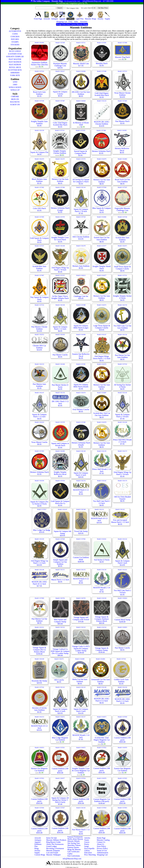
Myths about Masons (75, 839)
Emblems (38, 844)
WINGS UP (15, 90)
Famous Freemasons (75, 837)
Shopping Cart (102, 855)
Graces (87, 842)
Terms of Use (102, 851)
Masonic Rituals (73, 841)
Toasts (87, 840)
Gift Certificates (73, 852)
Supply (37, 853)
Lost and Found (52, 853)
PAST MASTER (15, 59)
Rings (37, 848)
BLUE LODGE (15, 51)
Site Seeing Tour (74, 843)
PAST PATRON (15, 65)
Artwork (38, 838)
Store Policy (101, 846)
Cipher (70, 854)
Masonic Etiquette (53, 851)
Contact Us (101, 842)
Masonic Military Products (56, 840)
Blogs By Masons (74, 849)
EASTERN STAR (15, 54)
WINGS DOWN (15, 87)
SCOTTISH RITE (15, 70)
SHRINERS (15, 73)
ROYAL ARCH (15, 67)
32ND (15, 82)
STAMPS (15, 42)
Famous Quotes (73, 847)
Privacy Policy (102, 848)
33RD (15, 85)
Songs (86, 846)
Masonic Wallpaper (54, 855)
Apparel (37, 842)
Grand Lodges (52, 846)
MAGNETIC (15, 102)
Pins (36, 846)
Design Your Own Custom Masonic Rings (72, 24)
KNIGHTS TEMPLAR (15, 57)
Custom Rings (40, 855)
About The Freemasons (55, 844)
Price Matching (90, 855)
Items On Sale (52, 838)
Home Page (101, 838)
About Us (101, 844)
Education (88, 853)
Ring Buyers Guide (54, 842)
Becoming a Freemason (55, 848)
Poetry (87, 844)
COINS (15, 34)
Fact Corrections (74, 856)
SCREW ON (15, 105)
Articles (87, 838)
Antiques (38, 840)
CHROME (15, 97)
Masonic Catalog (103, 840)
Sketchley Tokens (74, 845)
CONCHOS (15, 37)
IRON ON (15, 99)
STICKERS (15, 45)
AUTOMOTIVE (15, 31)
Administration (103, 853)
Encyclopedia (89, 848)
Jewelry (37, 851)
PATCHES (15, 39)
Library (87, 851)
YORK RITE (15, 75)
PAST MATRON (15, 62)
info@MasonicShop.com (72, 859)
